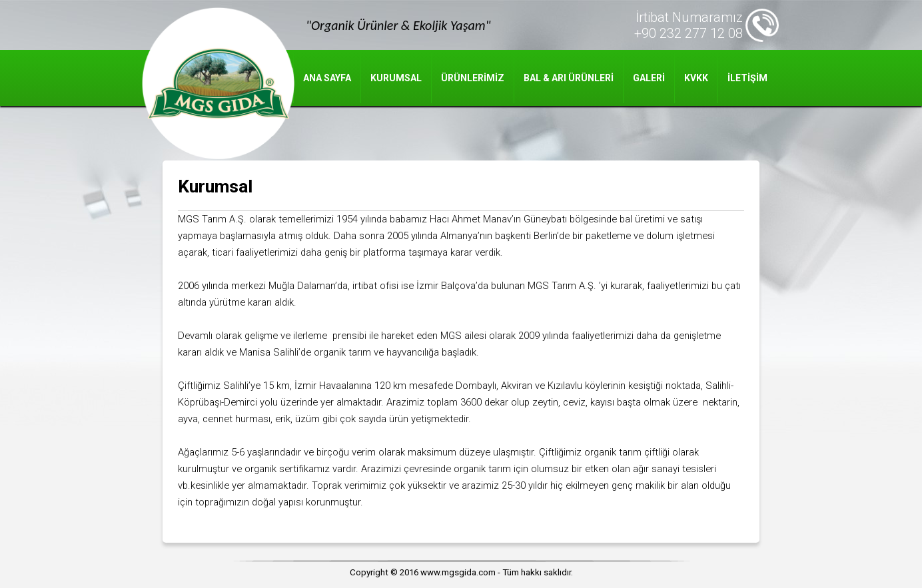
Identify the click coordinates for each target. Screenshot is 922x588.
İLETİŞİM (747, 78)
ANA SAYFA (327, 78)
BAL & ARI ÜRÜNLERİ (569, 78)
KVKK (696, 78)
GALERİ (649, 78)
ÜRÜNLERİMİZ (473, 78)
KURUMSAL (396, 78)
